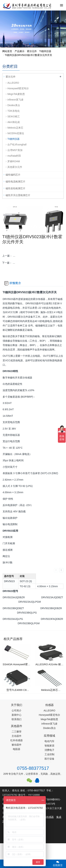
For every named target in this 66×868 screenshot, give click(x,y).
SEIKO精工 (14, 116)
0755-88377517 (33, 768)
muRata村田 (14, 156)
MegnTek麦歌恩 (16, 94)
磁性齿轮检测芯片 (15, 188)
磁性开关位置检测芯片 (18, 195)
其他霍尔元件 (15, 167)
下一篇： (33, 263)
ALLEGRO (13, 83)
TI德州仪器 (45, 51)
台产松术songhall (17, 145)
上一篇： (33, 256)
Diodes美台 (14, 105)
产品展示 (20, 51)
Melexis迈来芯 (15, 128)
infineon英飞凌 (15, 100)
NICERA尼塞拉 (16, 133)
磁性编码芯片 (13, 175)
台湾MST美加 (15, 150)
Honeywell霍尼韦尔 (18, 88)
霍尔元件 (32, 51)
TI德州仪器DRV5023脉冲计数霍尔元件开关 (28, 55)
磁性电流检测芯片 (15, 182)
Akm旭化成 (14, 122)
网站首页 (7, 51)
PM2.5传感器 (46, 817)
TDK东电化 (14, 111)
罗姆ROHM (14, 161)
